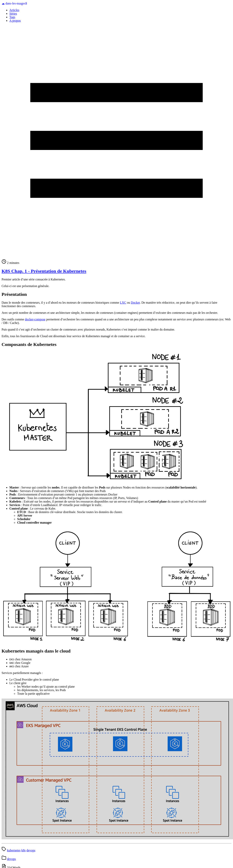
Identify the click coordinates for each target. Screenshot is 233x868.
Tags (12, 17)
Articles (14, 10)
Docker (135, 303)
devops (31, 850)
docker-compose (35, 319)
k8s (23, 850)
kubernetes (14, 850)
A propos (15, 21)
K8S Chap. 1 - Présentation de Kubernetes (44, 271)
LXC (123, 303)
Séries (13, 14)
